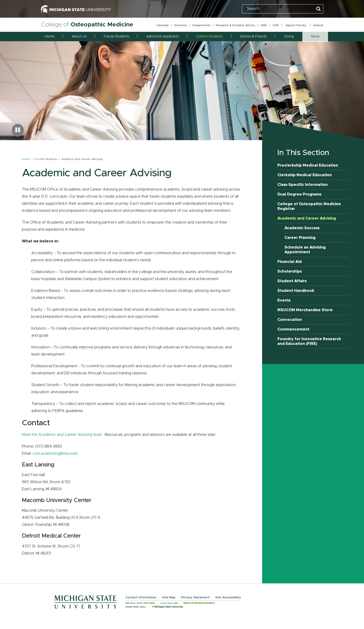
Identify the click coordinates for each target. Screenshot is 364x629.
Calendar (163, 25)
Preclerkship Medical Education (308, 165)
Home (50, 37)
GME (264, 25)
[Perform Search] (318, 9)
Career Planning (300, 238)
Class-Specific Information (303, 185)
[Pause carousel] (18, 130)
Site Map (169, 598)
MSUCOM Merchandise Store (305, 310)
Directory (181, 25)
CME (276, 25)
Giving (289, 37)
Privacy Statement (195, 598)
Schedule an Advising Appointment (305, 250)
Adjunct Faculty (296, 25)
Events (284, 300)
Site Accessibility (228, 598)
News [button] (315, 37)
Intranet (318, 25)
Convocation (290, 320)
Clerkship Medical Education (305, 175)
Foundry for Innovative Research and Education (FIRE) (309, 341)
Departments (201, 25)
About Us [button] (79, 37)
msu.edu (173, 603)
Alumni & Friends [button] (253, 37)
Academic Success (302, 228)
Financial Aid (290, 262)
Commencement (293, 329)
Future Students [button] (116, 37)
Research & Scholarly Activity (235, 25)
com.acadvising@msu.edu (55, 453)
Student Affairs (292, 281)
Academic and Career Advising (307, 218)
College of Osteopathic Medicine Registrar (309, 206)
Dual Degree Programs (299, 194)
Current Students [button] (209, 37)
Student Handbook (296, 291)
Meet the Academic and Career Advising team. (62, 435)
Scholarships (290, 271)
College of (87, 25)
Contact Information (141, 598)
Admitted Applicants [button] (163, 37)
